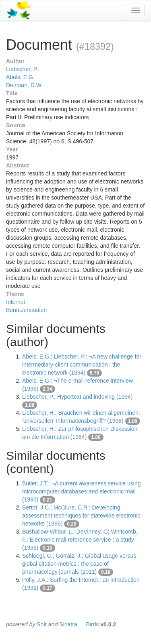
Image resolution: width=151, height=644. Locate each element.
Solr (42, 624)
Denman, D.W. (24, 85)
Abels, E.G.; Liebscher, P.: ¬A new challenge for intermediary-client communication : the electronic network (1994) (82, 365)
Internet (16, 302)
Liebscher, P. (22, 69)
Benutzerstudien (26, 310)
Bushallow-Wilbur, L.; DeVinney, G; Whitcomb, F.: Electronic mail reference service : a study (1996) (80, 540)
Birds (92, 624)
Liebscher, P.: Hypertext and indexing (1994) (77, 397)
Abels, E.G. (20, 77)
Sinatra (68, 624)
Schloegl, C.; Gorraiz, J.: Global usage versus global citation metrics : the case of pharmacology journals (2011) (79, 564)
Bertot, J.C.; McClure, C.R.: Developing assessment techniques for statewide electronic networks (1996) (81, 516)
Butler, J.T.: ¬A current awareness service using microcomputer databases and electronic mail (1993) (82, 491)
